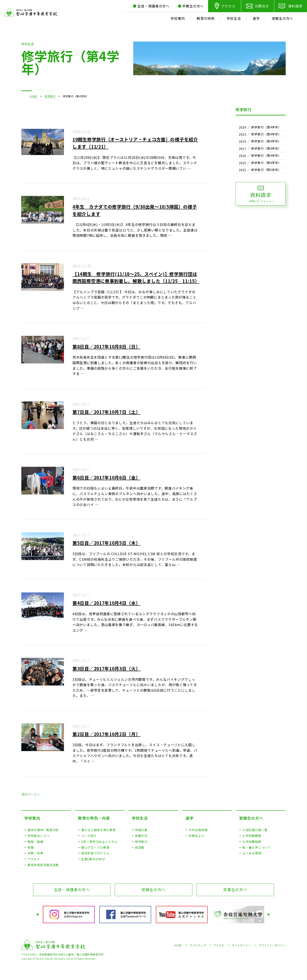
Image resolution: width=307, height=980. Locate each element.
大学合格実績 (198, 830)
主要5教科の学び (93, 859)
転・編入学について (256, 847)
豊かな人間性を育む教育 (98, 830)
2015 (243, 163)
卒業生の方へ (235, 889)
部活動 (140, 847)
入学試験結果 (252, 842)
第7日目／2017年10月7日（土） (106, 412)
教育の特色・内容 (94, 818)
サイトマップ (198, 945)
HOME (34, 96)
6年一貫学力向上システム (99, 842)
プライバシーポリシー (272, 945)
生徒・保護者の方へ (72, 889)
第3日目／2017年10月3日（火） (106, 668)
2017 (243, 149)
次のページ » (30, 794)
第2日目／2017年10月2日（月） (106, 734)
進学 (189, 818)
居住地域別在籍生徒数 (43, 865)
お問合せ (262, 6)
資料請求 (295, 6)
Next (269, 915)
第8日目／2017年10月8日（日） (106, 346)
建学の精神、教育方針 (43, 830)
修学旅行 (50, 96)
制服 (31, 847)
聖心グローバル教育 (95, 847)
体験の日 (141, 836)
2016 (243, 156)
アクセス (228, 6)
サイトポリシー (241, 945)
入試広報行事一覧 (255, 830)
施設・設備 (35, 842)
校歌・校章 (35, 853)
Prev (38, 915)
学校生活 (140, 818)
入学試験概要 (252, 836)
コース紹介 (89, 836)
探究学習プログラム (95, 853)
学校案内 (32, 818)
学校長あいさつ (38, 836)
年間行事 (141, 830)
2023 (243, 134)
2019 (243, 141)
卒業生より (197, 836)
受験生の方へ (251, 818)
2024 (243, 127)
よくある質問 (252, 853)
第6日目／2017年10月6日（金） (106, 477)
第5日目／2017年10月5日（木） (106, 543)
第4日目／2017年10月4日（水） (106, 603)
